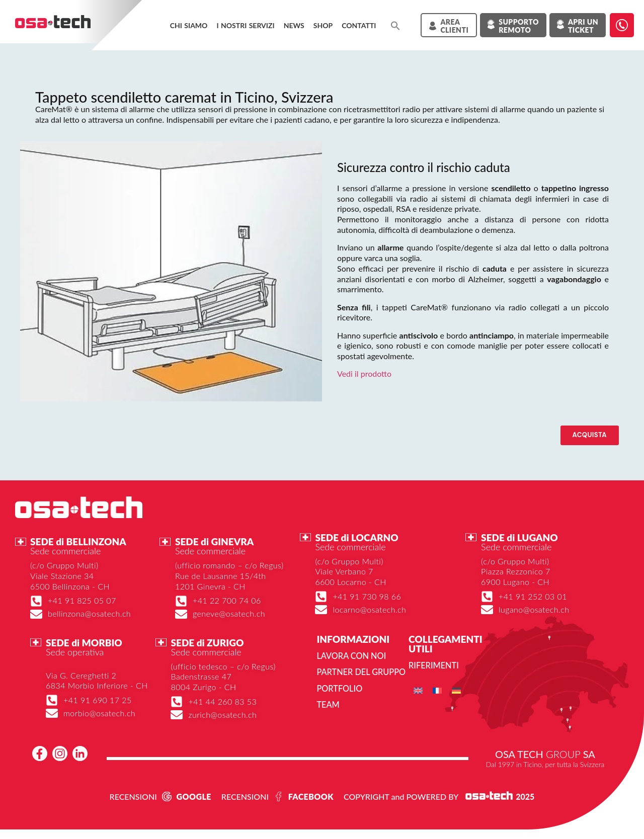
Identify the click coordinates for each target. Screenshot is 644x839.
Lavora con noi (350, 656)
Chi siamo (189, 25)
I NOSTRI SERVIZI (245, 25)
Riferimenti (433, 665)
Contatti (359, 25)
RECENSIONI (133, 796)
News (294, 25)
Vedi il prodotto (364, 373)
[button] (395, 26)
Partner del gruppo (360, 672)
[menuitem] (418, 690)
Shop (323, 25)
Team (328, 704)
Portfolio (339, 688)
